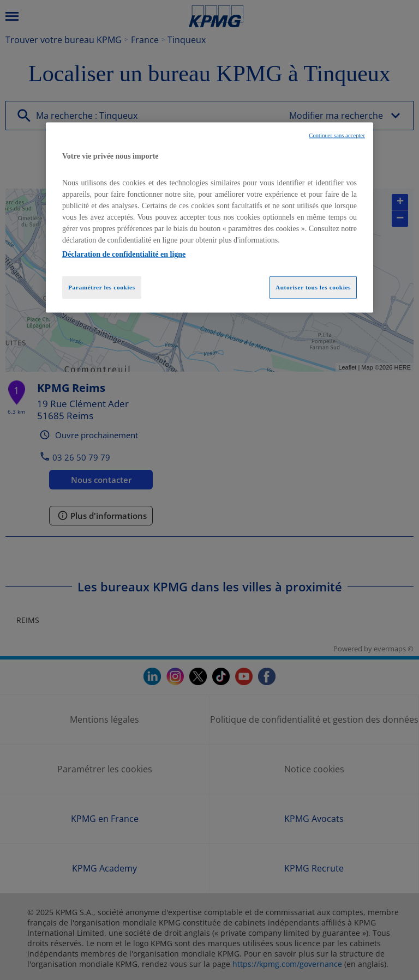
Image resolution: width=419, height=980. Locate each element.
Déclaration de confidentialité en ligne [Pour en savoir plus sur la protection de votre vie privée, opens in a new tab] (124, 254)
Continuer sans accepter (337, 135)
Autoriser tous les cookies (313, 287)
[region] (209, 217)
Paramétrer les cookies (102, 287)
